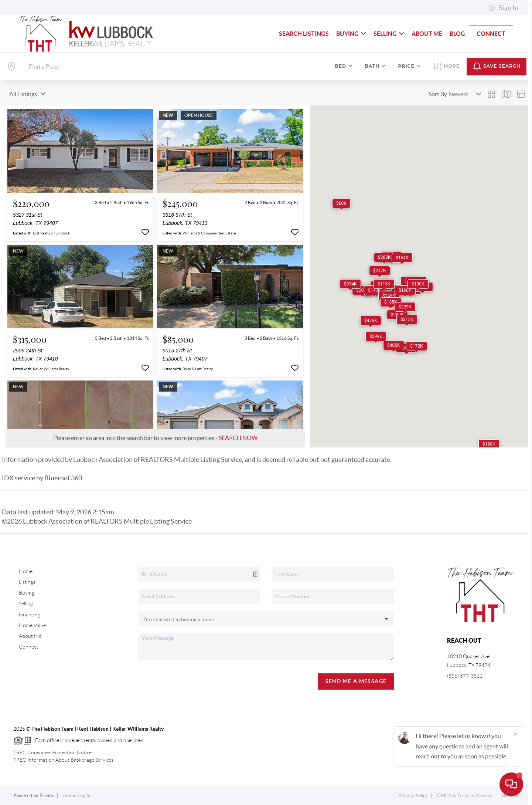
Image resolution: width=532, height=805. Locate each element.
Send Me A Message (356, 681)
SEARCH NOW (238, 438)
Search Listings (304, 34)
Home (26, 571)
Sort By (438, 94)
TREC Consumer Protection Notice (52, 752)
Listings (27, 582)
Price (410, 66)
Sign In (503, 8)
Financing (30, 615)
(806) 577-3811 (465, 676)
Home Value (32, 625)
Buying (351, 34)
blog (457, 34)
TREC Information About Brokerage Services (63, 760)
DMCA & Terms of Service (465, 796)
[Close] (515, 734)
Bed (344, 66)
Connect (491, 34)
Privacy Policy (413, 796)
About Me (427, 34)
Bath (375, 66)
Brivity (47, 796)
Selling (389, 34)
